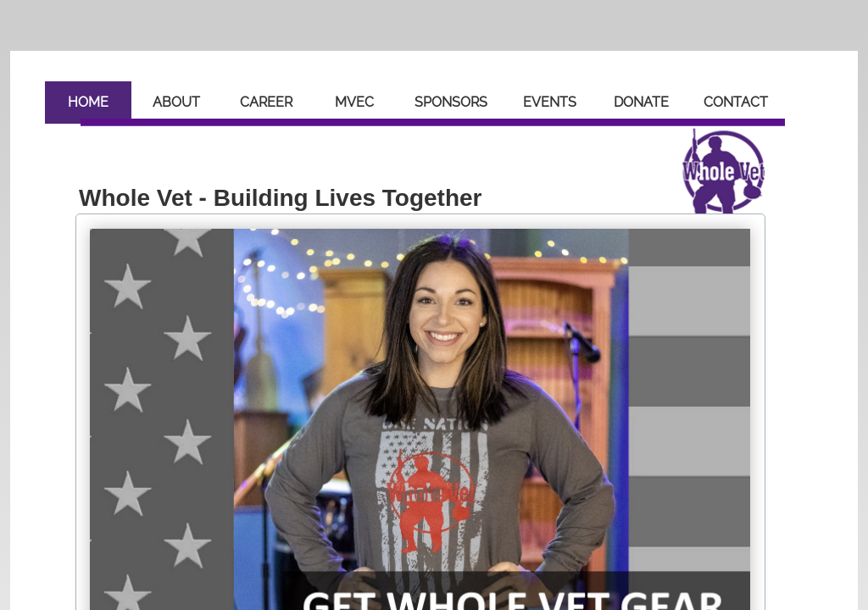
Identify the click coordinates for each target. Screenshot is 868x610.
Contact (736, 102)
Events (550, 102)
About (176, 102)
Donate (641, 102)
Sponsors (451, 102)
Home (88, 102)
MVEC (354, 102)
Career (266, 102)
